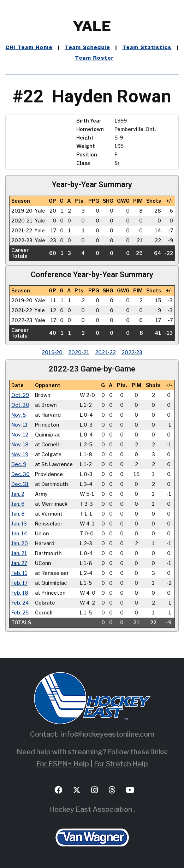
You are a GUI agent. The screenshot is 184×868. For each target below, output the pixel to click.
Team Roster (95, 58)
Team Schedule (88, 48)
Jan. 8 (18, 514)
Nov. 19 (20, 454)
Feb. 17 (20, 583)
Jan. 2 (18, 494)
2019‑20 (52, 352)
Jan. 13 (19, 524)
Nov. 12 (20, 435)
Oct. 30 (20, 405)
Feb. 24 (20, 603)
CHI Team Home (29, 48)
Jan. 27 (19, 563)
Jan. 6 (18, 504)
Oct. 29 (20, 395)
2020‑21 (79, 352)
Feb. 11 (20, 573)
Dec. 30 (20, 474)
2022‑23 (132, 352)
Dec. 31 (20, 484)
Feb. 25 (20, 613)
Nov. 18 (20, 445)
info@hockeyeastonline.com (108, 734)
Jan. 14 (19, 534)
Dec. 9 (19, 464)
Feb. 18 (20, 593)
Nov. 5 (19, 415)
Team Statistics (147, 48)
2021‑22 (105, 352)
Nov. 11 (20, 425)
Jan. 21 (19, 553)
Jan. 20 (20, 543)
